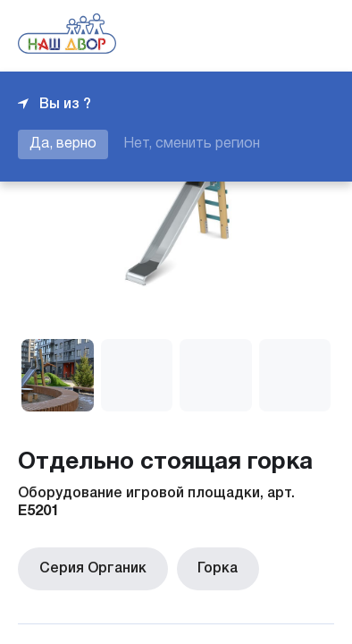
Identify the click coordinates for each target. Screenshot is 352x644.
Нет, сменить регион (192, 144)
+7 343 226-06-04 (273, 36)
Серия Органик (89, 567)
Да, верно (63, 144)
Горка (208, 567)
